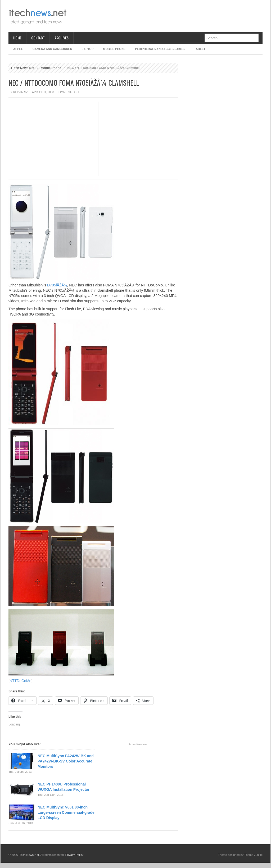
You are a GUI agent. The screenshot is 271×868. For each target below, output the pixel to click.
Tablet (200, 49)
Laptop (88, 49)
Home (17, 38)
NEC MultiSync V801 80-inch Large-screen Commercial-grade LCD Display (66, 812)
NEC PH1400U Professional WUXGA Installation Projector (64, 787)
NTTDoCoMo (20, 681)
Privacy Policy (74, 855)
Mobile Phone (114, 49)
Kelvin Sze (22, 92)
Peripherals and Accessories (160, 49)
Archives (62, 38)
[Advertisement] (166, 16)
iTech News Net (23, 68)
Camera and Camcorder (52, 49)
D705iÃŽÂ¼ (57, 285)
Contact (38, 38)
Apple (18, 49)
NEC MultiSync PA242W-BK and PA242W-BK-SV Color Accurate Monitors (66, 761)
